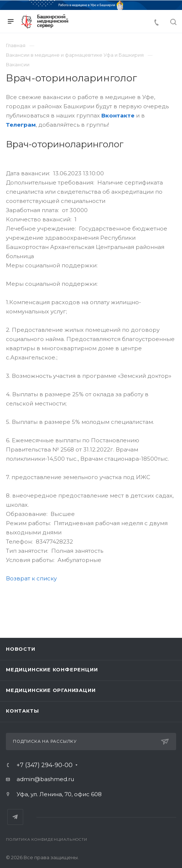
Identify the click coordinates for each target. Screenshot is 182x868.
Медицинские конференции (52, 670)
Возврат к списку (31, 578)
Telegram (15, 817)
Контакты (22, 711)
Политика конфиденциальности (47, 839)
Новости (21, 649)
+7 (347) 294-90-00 (45, 765)
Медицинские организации (51, 690)
